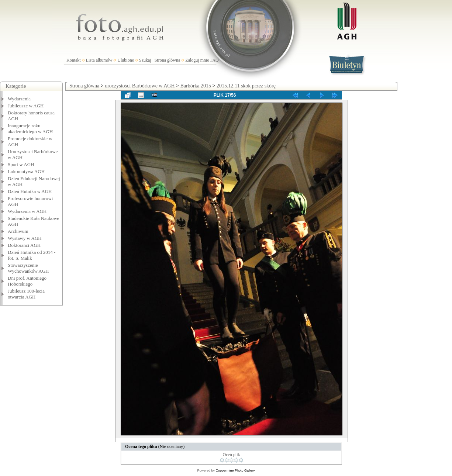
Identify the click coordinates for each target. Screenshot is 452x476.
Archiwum (18, 231)
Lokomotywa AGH (26, 171)
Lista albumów (99, 60)
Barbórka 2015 (196, 86)
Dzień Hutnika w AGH (30, 191)
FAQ (215, 60)
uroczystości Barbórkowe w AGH (140, 86)
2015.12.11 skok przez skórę (246, 86)
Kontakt (74, 60)
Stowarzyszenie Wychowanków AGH (28, 268)
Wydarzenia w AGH (27, 211)
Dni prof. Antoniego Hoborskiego (27, 281)
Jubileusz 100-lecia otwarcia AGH (26, 294)
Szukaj (145, 60)
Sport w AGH (21, 164)
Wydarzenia (19, 99)
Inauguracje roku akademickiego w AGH (30, 129)
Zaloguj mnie (197, 60)
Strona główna (168, 60)
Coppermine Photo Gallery (235, 470)
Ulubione (126, 60)
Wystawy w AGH (25, 238)
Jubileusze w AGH (26, 106)
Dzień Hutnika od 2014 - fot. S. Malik (32, 255)
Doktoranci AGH (24, 245)
